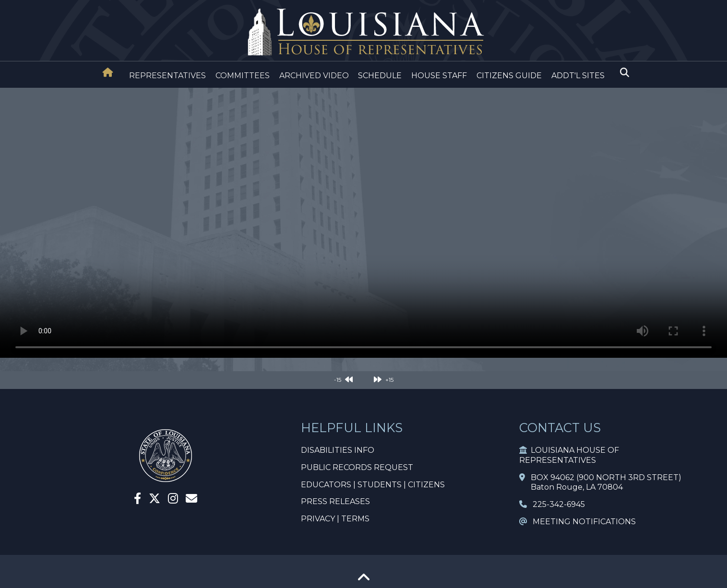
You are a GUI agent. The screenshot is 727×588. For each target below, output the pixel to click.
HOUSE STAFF (439, 76)
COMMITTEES (243, 76)
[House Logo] (363, 32)
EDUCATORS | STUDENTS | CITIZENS (373, 485)
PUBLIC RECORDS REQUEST (357, 467)
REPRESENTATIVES (167, 76)
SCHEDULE (380, 76)
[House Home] (108, 72)
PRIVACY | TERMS (335, 519)
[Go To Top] (364, 581)
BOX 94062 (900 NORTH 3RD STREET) (600, 477)
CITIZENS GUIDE (509, 76)
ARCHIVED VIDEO (314, 76)
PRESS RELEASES (335, 501)
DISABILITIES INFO (338, 450)
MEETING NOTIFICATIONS (578, 522)
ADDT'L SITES (578, 76)
